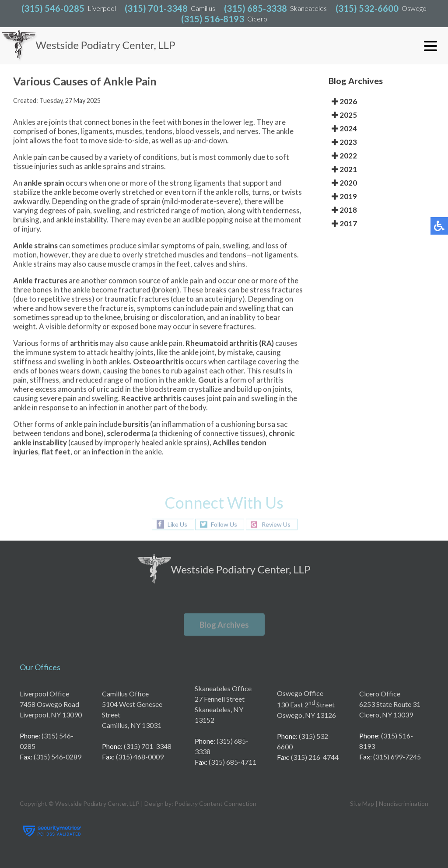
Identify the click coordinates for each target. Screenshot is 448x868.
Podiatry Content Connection (215, 803)
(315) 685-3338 (255, 8)
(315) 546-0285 (53, 8)
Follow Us (224, 524)
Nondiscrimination (404, 803)
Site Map (362, 803)
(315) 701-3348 (156, 8)
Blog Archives (224, 625)
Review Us (276, 524)
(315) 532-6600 (367, 8)
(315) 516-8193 (213, 19)
